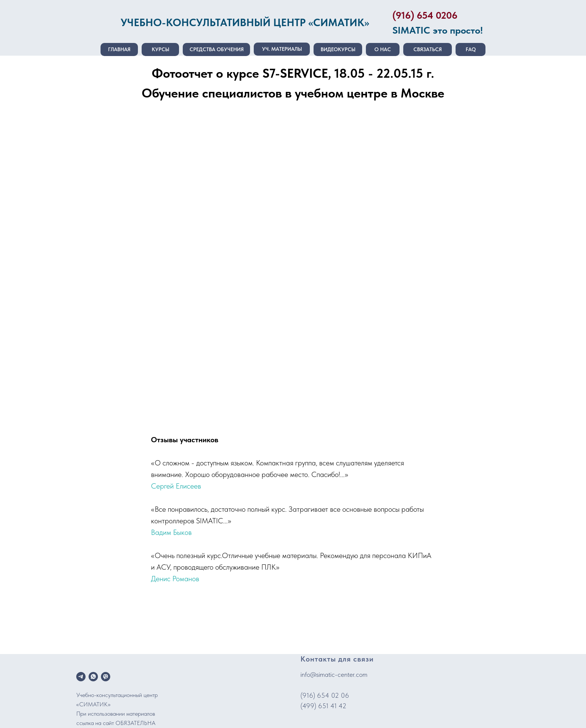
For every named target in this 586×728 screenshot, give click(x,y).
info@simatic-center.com (334, 674)
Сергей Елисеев (176, 486)
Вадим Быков (171, 532)
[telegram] (81, 677)
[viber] (106, 677)
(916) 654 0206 (425, 15)
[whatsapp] (93, 677)
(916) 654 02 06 (325, 695)
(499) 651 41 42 (323, 706)
